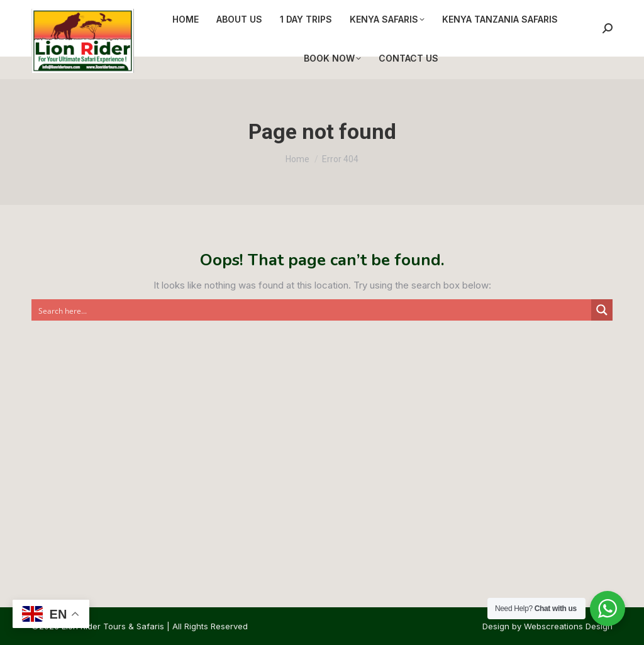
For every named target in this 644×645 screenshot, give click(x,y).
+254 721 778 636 (71, 12)
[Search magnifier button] (602, 310)
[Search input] (312, 310)
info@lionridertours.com (177, 12)
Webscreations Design (568, 626)
